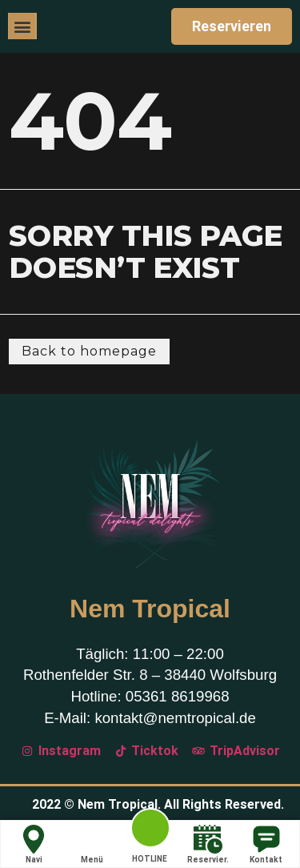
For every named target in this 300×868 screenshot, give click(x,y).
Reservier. (208, 844)
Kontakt (266, 844)
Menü (92, 844)
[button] (22, 26)
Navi (34, 844)
